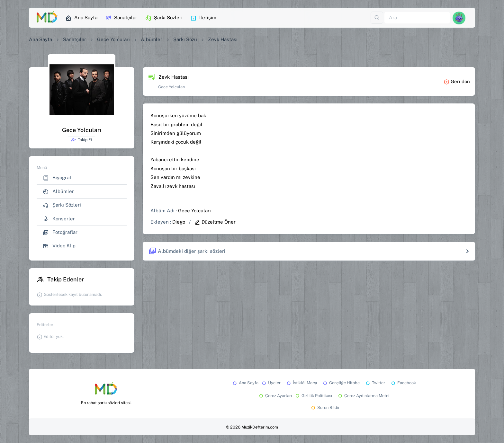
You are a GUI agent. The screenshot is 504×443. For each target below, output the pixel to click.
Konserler (59, 219)
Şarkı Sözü (185, 39)
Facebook (403, 383)
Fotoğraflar (60, 232)
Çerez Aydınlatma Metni (363, 396)
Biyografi (58, 178)
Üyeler (271, 383)
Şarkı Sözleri (164, 18)
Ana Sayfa (81, 18)
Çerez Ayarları (275, 396)
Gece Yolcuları (113, 39)
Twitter (375, 383)
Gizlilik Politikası (313, 396)
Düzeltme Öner (215, 222)
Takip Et (81, 140)
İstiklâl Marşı (301, 383)
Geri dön (457, 81)
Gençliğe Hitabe (341, 383)
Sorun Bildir (325, 408)
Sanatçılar (121, 18)
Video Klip (59, 246)
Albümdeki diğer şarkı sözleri (187, 251)
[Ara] (417, 18)
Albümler (152, 39)
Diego (179, 222)
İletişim (203, 18)
